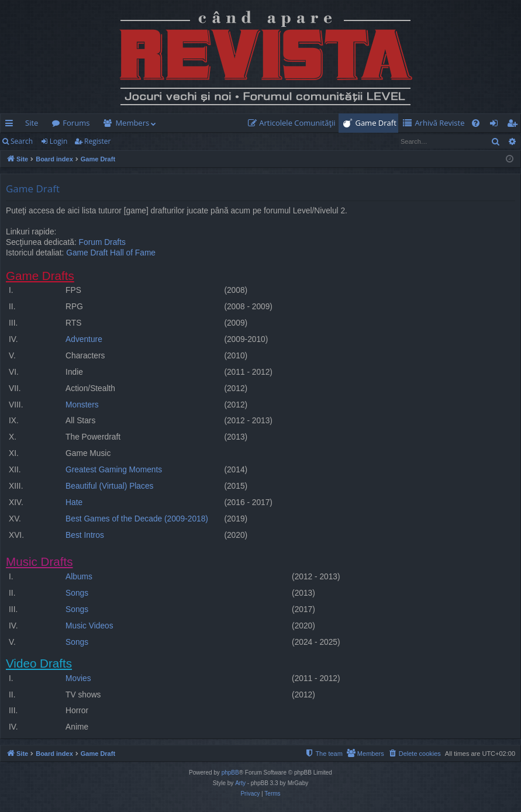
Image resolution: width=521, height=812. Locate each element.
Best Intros (85, 535)
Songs (77, 593)
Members (132, 123)
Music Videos (89, 626)
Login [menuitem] (496, 125)
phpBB (230, 773)
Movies (78, 678)
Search (22, 141)
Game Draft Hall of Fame (111, 253)
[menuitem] (294, 123)
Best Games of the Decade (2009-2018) (137, 519)
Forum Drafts (102, 242)
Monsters (82, 405)
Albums (79, 577)
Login (58, 141)
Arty (240, 783)
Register (97, 141)
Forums (76, 123)
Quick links (11, 125)
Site (32, 123)
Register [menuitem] (515, 125)
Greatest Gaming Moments (114, 470)
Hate (74, 502)
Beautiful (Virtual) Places (109, 486)
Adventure (84, 339)
